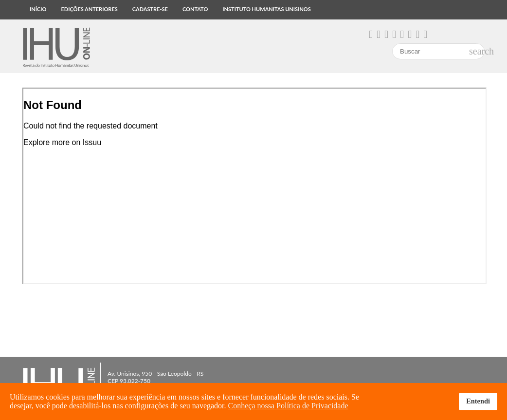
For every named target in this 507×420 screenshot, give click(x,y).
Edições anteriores (89, 9)
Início (38, 9)
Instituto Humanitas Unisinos (266, 9)
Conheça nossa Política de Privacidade (288, 406)
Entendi (478, 401)
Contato (195, 9)
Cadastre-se (150, 9)
